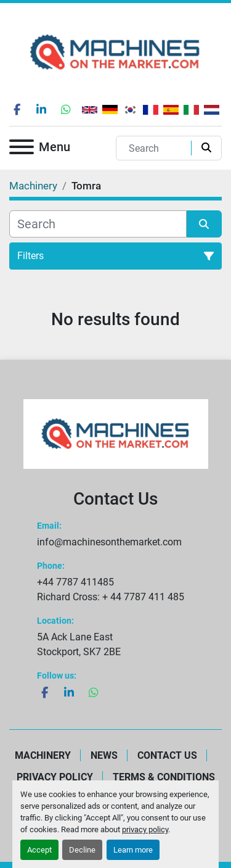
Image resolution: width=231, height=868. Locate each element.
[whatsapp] (66, 109)
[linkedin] (41, 109)
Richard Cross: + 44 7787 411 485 (111, 597)
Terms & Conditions (164, 777)
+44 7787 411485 (75, 582)
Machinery (43, 755)
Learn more (133, 850)
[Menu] (22, 149)
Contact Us (167, 755)
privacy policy (145, 829)
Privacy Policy (55, 777)
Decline (82, 850)
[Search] (156, 148)
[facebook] (17, 109)
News (104, 755)
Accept (39, 850)
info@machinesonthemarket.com (109, 542)
